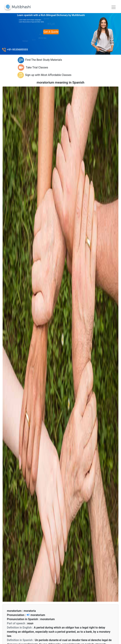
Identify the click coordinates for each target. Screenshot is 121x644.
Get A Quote (51, 32)
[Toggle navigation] (114, 7)
